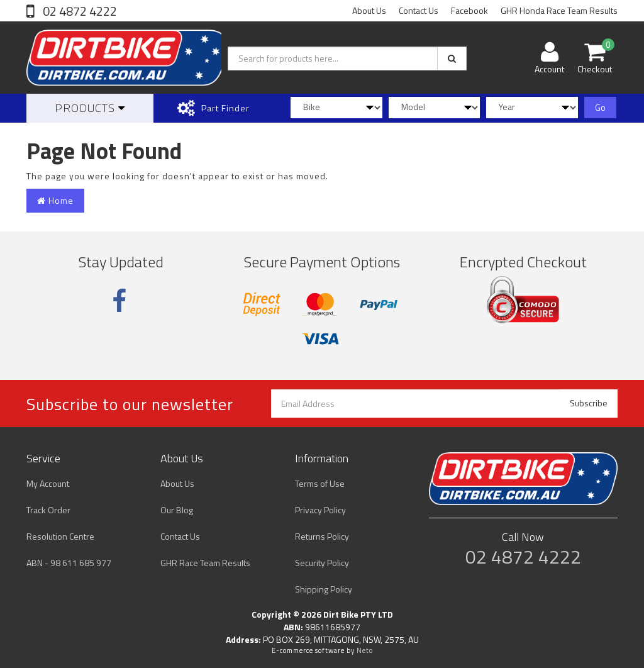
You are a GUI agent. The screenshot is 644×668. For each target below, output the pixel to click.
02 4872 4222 (79, 11)
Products (90, 108)
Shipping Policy (324, 589)
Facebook (469, 10)
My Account (48, 483)
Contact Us (419, 10)
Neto (365, 650)
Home (55, 200)
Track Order (48, 510)
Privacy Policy (320, 510)
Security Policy (322, 563)
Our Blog (177, 510)
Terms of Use (320, 483)
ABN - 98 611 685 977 (69, 563)
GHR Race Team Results (205, 563)
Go (600, 107)
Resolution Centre (60, 536)
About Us (369, 10)
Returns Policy (322, 536)
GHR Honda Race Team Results (559, 10)
